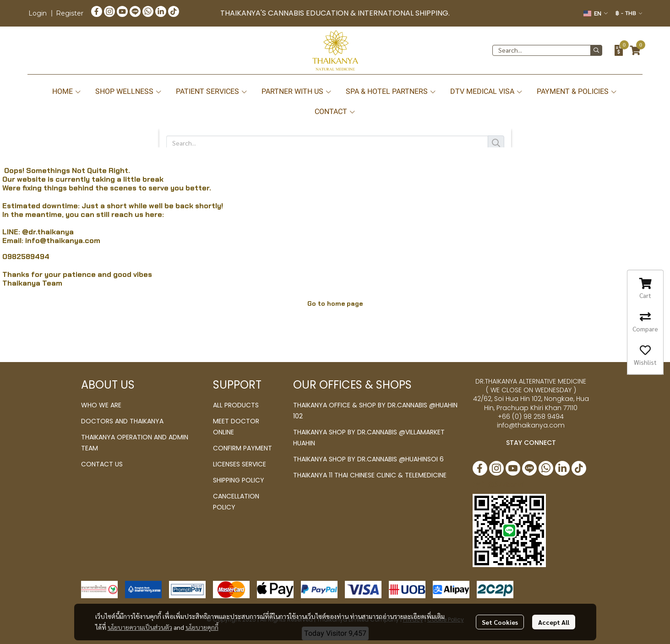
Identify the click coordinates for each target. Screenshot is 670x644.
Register (70, 13)
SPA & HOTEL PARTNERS (391, 91)
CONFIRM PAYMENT (242, 448)
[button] (596, 14)
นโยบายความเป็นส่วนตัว (140, 627)
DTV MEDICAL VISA (487, 91)
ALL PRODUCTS (236, 405)
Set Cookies (500, 622)
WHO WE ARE (101, 405)
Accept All (554, 622)
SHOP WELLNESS (129, 91)
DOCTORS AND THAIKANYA (122, 421)
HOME (67, 91)
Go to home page (335, 303)
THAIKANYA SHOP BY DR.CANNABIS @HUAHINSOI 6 (368, 459)
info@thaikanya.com (63, 241)
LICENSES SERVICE (240, 464)
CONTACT (335, 111)
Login (38, 13)
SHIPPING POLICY (239, 480)
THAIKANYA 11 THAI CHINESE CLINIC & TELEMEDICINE (370, 475)
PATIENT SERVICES (212, 91)
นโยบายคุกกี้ (202, 627)
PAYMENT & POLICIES (577, 91)
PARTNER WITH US (297, 91)
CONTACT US (102, 464)
